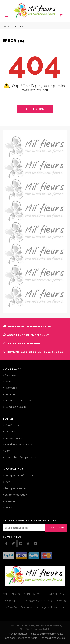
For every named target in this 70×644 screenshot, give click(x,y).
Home (6, 26)
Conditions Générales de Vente (21, 638)
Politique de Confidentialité (20, 475)
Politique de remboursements (46, 634)
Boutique (10, 432)
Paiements (11, 388)
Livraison (10, 394)
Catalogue (10, 501)
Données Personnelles (52, 638)
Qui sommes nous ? (16, 495)
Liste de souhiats (14, 438)
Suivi (8, 451)
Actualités (10, 375)
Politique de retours (16, 407)
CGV (7, 482)
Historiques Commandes (18, 444)
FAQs (8, 381)
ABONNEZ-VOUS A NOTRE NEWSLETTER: (30, 521)
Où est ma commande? (18, 401)
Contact (9, 507)
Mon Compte (12, 425)
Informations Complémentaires (22, 457)
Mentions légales (18, 634)
